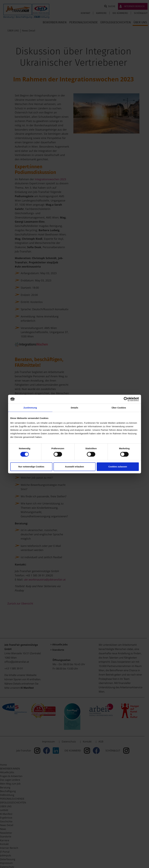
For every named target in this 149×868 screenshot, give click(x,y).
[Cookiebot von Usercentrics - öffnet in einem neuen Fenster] (126, 399)
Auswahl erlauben (74, 467)
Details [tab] (75, 408)
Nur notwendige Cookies (31, 467)
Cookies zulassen (118, 467)
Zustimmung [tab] (30, 408)
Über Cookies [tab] (119, 408)
